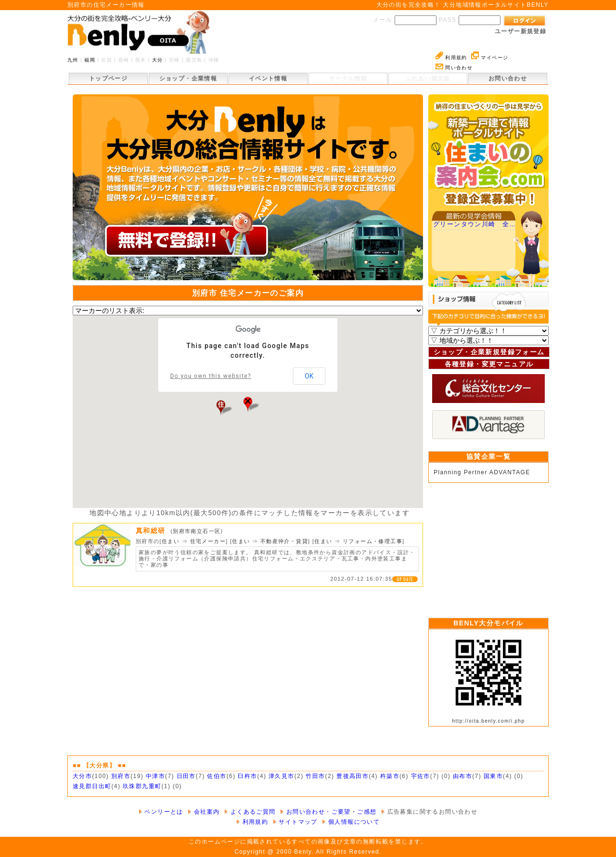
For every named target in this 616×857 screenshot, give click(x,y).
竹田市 (315, 776)
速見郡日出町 (92, 786)
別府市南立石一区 (197, 531)
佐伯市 (217, 776)
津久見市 (282, 776)
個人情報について (351, 822)
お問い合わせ (508, 78)
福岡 (90, 60)
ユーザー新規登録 (520, 31)
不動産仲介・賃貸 (284, 541)
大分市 (82, 776)
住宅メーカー (208, 541)
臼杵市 (247, 776)
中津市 (155, 776)
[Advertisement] (488, 548)
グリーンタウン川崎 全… (475, 224)
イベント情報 (268, 78)
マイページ (490, 58)
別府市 (121, 776)
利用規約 (451, 58)
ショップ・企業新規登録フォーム (489, 352)
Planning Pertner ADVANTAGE (482, 472)
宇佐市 (421, 776)
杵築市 (390, 776)
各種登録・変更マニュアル (489, 364)
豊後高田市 (353, 776)
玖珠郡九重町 (142, 786)
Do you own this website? (211, 376)
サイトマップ (295, 822)
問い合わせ (454, 68)
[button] (221, 407)
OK (309, 376)
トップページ (108, 78)
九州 (73, 60)
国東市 (493, 776)
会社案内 (204, 812)
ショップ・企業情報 (188, 78)
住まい (171, 541)
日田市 (186, 776)
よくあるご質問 (250, 812)
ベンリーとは (161, 812)
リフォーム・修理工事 (372, 541)
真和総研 (153, 531)
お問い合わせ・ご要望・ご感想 (328, 812)
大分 (158, 60)
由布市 (462, 776)
